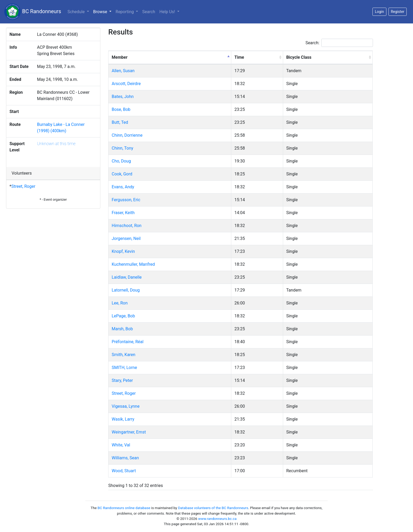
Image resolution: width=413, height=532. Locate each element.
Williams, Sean (125, 458)
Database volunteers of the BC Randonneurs (213, 508)
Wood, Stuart (124, 471)
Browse (103, 11)
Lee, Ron (120, 303)
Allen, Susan (123, 71)
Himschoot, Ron (127, 226)
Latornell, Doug (126, 290)
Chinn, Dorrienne (127, 135)
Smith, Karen (124, 355)
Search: (339, 43)
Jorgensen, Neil (126, 238)
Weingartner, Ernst (129, 432)
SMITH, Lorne (124, 368)
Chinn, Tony (122, 148)
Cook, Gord (122, 174)
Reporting (125, 12)
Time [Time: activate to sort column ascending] (239, 57)
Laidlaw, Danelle (127, 277)
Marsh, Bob (122, 329)
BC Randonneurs (33, 12)
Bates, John (123, 97)
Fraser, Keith (123, 213)
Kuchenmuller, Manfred (133, 264)
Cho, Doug (121, 161)
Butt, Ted (120, 122)
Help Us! (168, 12)
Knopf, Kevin (123, 251)
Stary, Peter (122, 380)
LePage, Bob (123, 316)
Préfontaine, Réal (128, 342)
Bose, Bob (121, 109)
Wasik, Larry (123, 419)
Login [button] (379, 12)
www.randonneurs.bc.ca (217, 519)
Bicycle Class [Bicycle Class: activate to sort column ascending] (299, 57)
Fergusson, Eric (126, 200)
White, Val (121, 445)
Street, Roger (23, 186)
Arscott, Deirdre (126, 84)
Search (149, 12)
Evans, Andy (123, 187)
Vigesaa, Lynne (126, 406)
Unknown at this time (56, 144)
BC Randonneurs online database (124, 508)
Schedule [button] (77, 12)
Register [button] (398, 12)
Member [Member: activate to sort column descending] (120, 57)
